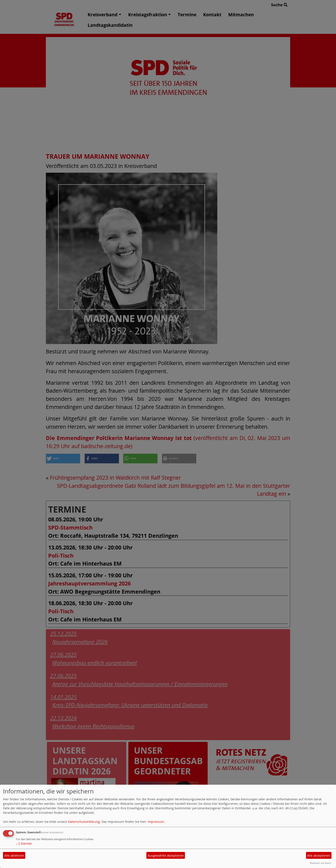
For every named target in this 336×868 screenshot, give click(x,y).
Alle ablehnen (14, 855)
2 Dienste (24, 843)
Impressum (156, 822)
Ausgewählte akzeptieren (166, 855)
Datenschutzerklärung (84, 822)
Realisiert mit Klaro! (321, 863)
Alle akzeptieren (319, 855)
